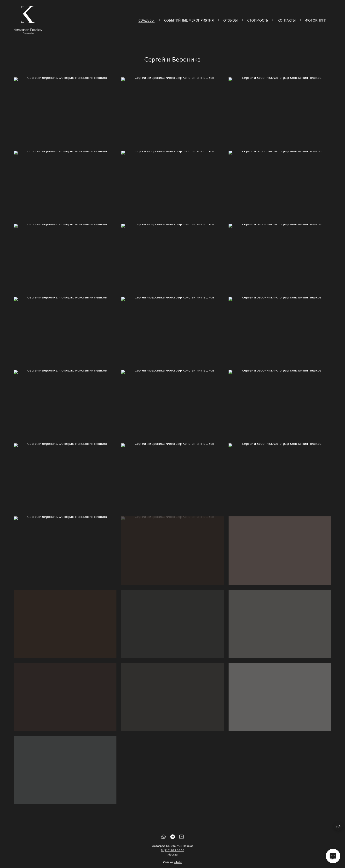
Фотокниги (316, 20)
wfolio (178, 866)
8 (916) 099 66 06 (173, 854)
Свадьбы (147, 20)
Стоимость (258, 20)
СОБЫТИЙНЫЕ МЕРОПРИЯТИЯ (189, 20)
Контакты (287, 20)
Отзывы (230, 20)
